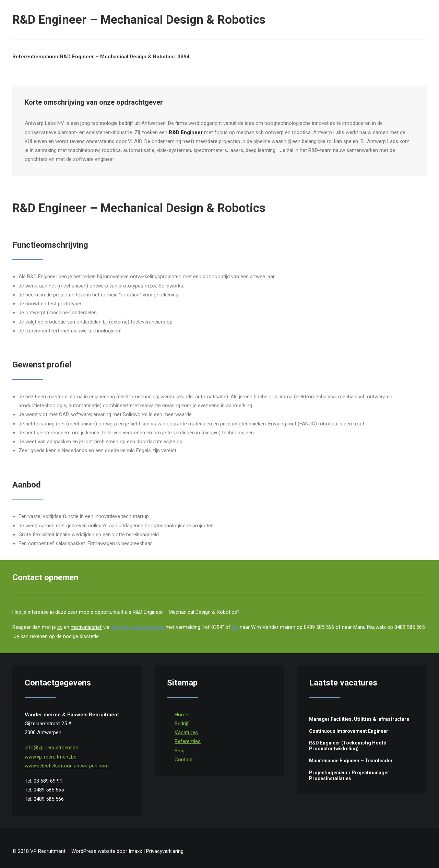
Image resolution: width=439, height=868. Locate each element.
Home (181, 715)
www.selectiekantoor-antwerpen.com (67, 766)
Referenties (188, 741)
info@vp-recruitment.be (138, 627)
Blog (180, 751)
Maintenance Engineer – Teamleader (351, 761)
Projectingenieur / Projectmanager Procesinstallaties (349, 776)
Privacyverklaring (165, 851)
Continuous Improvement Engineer (349, 731)
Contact (184, 760)
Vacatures (186, 732)
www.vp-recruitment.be (51, 757)
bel (235, 627)
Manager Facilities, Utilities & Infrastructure (359, 719)
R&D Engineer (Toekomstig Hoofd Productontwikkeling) (348, 746)
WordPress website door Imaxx (107, 851)
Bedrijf (182, 724)
